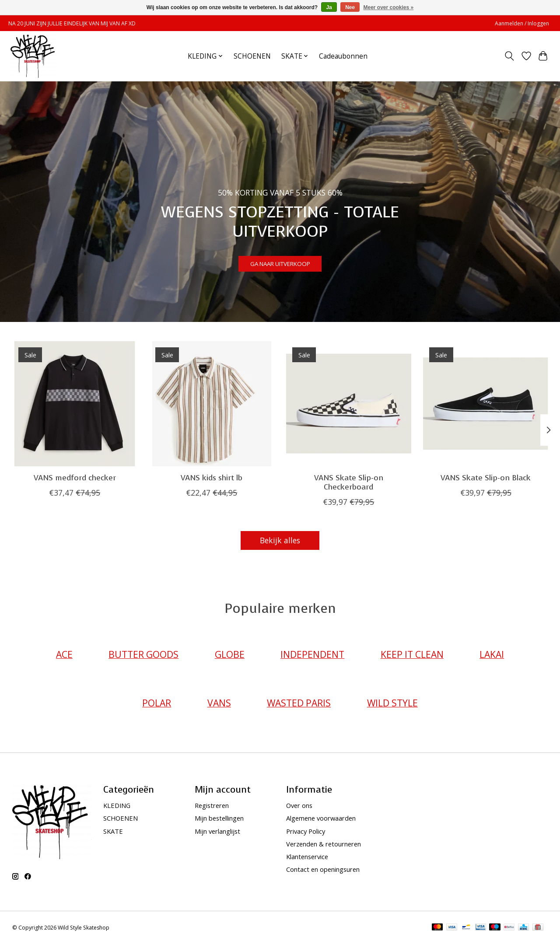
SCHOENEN (252, 56)
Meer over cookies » (389, 7)
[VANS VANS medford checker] (75, 404)
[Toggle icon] (509, 56)
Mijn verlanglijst (217, 831)
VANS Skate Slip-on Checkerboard (348, 482)
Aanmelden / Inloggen (522, 23)
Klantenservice (307, 857)
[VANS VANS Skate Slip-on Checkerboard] (349, 404)
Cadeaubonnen (343, 56)
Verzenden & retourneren (324, 844)
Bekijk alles (280, 540)
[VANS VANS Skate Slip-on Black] (486, 404)
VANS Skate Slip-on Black (486, 478)
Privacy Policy (306, 831)
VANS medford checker (74, 478)
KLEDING (117, 805)
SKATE (113, 831)
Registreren (212, 805)
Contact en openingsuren (323, 869)
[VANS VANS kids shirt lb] (212, 404)
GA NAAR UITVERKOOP (280, 259)
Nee (350, 7)
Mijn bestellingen (219, 818)
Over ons (299, 805)
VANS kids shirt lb (212, 478)
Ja (329, 7)
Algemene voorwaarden (321, 818)
